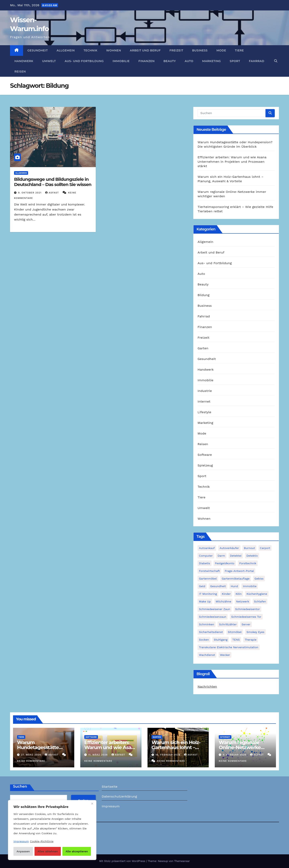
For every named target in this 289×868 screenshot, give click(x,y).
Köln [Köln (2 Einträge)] (239, 594)
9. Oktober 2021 (30, 193)
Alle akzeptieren (77, 851)
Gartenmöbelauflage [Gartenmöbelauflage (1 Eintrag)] (236, 579)
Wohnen (114, 50)
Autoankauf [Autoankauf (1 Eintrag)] (207, 548)
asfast (52, 193)
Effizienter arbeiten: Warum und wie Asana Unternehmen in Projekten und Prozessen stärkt (232, 162)
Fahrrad (256, 61)
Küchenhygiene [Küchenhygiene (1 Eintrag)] (257, 594)
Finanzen (147, 61)
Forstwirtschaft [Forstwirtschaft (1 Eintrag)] (209, 571)
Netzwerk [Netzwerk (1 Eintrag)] (243, 601)
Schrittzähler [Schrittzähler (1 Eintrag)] (228, 624)
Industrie (205, 391)
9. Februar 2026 (235, 755)
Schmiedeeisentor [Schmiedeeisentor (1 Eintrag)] (248, 609)
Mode (221, 50)
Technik (90, 50)
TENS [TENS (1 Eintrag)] (236, 640)
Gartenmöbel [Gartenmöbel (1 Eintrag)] (208, 579)
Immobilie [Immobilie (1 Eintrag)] (250, 586)
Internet (204, 401)
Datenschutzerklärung (119, 796)
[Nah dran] (92, 804)
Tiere (239, 50)
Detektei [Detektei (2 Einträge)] (236, 556)
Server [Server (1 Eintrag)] (246, 624)
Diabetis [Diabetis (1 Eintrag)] (204, 563)
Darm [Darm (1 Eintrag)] (221, 556)
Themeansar (182, 861)
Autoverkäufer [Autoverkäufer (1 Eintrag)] (229, 548)
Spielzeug (205, 465)
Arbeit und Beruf (145, 50)
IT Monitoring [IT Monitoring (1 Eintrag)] (208, 594)
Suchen (20, 786)
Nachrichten (207, 687)
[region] (52, 830)
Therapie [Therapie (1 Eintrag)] (251, 640)
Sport (235, 61)
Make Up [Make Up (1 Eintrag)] (205, 601)
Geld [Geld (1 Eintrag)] (202, 586)
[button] (276, 61)
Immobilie (121, 61)
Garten (203, 348)
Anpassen (23, 851)
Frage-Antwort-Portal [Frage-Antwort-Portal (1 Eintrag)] (239, 571)
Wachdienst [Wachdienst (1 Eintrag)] (207, 655)
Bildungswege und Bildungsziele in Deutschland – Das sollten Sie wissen (53, 182)
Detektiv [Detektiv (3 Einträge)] (252, 556)
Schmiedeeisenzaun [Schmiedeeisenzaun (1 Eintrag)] (213, 617)
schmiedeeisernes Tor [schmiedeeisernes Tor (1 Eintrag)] (246, 617)
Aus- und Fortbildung (84, 61)
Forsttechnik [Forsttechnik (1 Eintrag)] (248, 563)
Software (205, 455)
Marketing (211, 61)
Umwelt (49, 61)
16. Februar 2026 (168, 755)
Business (200, 50)
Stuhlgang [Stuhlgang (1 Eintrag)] (221, 640)
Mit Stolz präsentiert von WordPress (123, 861)
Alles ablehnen (48, 851)
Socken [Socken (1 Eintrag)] (204, 640)
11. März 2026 (99, 755)
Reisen (20, 72)
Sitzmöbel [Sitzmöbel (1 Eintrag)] (235, 632)
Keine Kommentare (31, 761)
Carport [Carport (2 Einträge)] (265, 548)
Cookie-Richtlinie (42, 841)
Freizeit (177, 50)
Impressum (111, 806)
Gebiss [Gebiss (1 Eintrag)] (259, 579)
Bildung (203, 295)
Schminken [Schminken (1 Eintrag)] (207, 624)
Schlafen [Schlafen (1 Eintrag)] (260, 601)
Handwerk (24, 61)
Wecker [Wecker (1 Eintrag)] (225, 655)
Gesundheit (38, 50)
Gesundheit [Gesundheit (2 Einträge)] (218, 586)
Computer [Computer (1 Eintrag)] (206, 556)
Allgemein (66, 50)
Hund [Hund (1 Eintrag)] (234, 586)
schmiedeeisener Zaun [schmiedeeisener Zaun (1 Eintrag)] (215, 609)
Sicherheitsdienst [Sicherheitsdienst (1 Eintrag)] (211, 632)
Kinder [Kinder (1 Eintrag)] (226, 594)
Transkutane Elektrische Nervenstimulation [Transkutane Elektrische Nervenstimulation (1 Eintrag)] (229, 647)
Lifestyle (204, 412)
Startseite (110, 787)
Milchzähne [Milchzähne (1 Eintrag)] (223, 601)
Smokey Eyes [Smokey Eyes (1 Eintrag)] (255, 632)
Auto (189, 61)
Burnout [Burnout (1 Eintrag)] (249, 548)
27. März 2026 (32, 755)
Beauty (170, 61)
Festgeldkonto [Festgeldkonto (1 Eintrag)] (225, 563)
